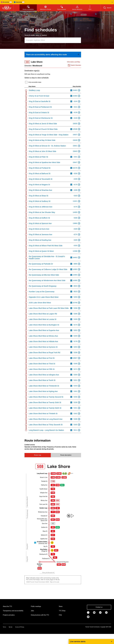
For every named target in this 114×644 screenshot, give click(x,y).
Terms (4, 627)
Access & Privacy (20, 627)
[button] (57, 2)
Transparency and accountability (13, 611)
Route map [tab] (38, 455)
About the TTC (7, 606)
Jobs (32, 611)
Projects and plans (9, 615)
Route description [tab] (66, 455)
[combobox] (53, 40)
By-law (11, 627)
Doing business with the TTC (40, 615)
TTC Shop (62, 611)
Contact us (99, 607)
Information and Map (74, 62)
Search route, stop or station (36, 35)
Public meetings (36, 606)
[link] (53, 55)
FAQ (60, 615)
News (61, 606)
